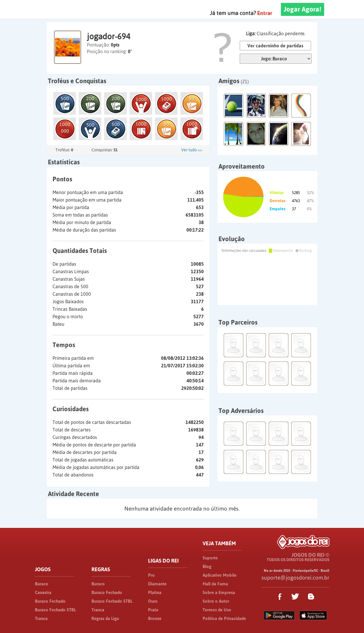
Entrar (265, 13)
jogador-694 (109, 36)
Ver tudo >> (192, 150)
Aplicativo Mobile (220, 575)
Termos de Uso (217, 610)
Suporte (210, 558)
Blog (207, 566)
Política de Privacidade (224, 618)
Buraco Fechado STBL (55, 610)
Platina (155, 592)
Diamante (157, 584)
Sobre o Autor (216, 601)
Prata (153, 610)
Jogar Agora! (303, 9)
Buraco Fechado (50, 601)
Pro (151, 575)
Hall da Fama (215, 584)
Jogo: (276, 59)
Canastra (43, 592)
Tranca (41, 618)
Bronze (155, 618)
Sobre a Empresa (219, 592)
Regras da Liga (105, 618)
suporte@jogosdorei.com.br (295, 578)
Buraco (42, 584)
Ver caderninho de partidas (275, 46)
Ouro (153, 601)
